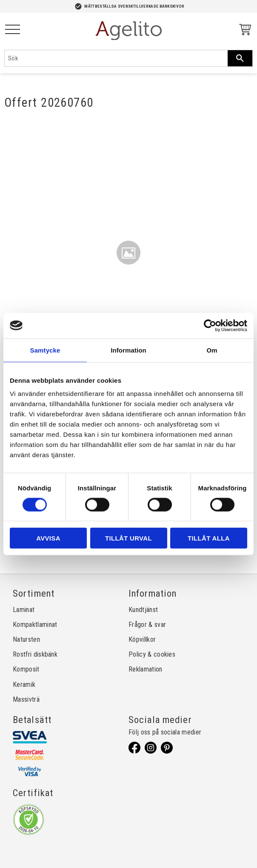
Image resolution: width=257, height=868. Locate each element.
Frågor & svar (147, 625)
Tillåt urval (128, 538)
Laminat (24, 610)
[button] (13, 30)
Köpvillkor (142, 639)
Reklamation (146, 669)
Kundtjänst (143, 610)
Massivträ (26, 699)
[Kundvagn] (243, 31)
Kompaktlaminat (35, 625)
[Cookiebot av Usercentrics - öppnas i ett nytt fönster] (210, 325)
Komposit (26, 669)
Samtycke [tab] (45, 350)
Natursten (26, 639)
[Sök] (240, 58)
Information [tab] (128, 350)
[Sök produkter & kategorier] (116, 58)
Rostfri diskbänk (35, 654)
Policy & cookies (152, 654)
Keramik (24, 684)
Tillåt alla (209, 538)
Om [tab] (212, 350)
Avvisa (48, 538)
